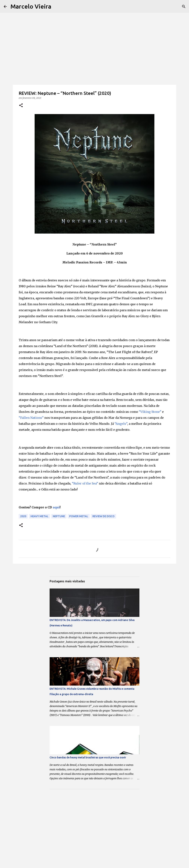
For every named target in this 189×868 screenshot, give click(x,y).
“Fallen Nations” (31, 418)
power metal (79, 516)
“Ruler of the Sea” (85, 483)
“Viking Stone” (150, 412)
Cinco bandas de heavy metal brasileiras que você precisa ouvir (88, 757)
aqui (56, 507)
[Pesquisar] (184, 7)
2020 (23, 516)
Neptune (59, 516)
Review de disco (103, 516)
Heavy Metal (39, 516)
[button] (21, 106)
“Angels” (121, 424)
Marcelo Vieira (31, 6)
